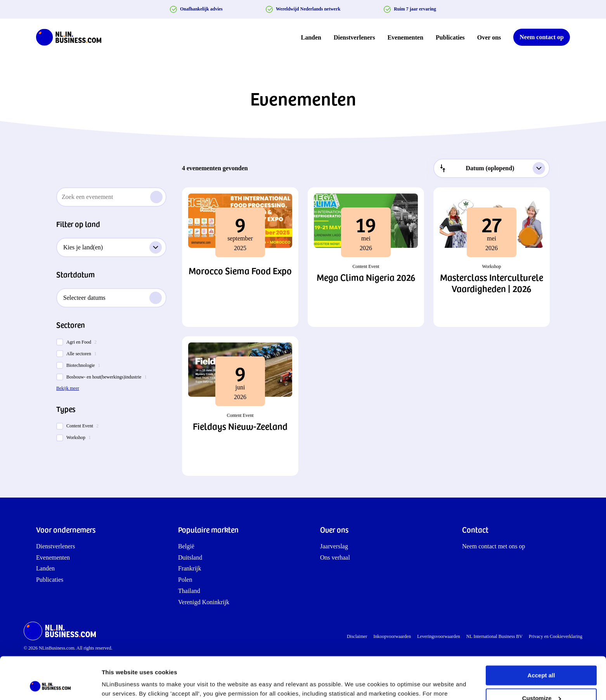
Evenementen (405, 37)
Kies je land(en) (113, 247)
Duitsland (190, 557)
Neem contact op (542, 37)
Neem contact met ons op (494, 546)
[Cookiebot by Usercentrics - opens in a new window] (50, 685)
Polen (185, 580)
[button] (240, 257)
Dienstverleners (354, 37)
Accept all (541, 636)
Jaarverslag (334, 546)
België (186, 546)
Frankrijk (190, 568)
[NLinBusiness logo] (72, 37)
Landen (311, 37)
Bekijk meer (68, 388)
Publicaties (450, 37)
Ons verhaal (335, 557)
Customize (542, 658)
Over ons (489, 37)
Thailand (189, 591)
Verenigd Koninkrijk (204, 602)
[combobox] (492, 168)
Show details (120, 685)
